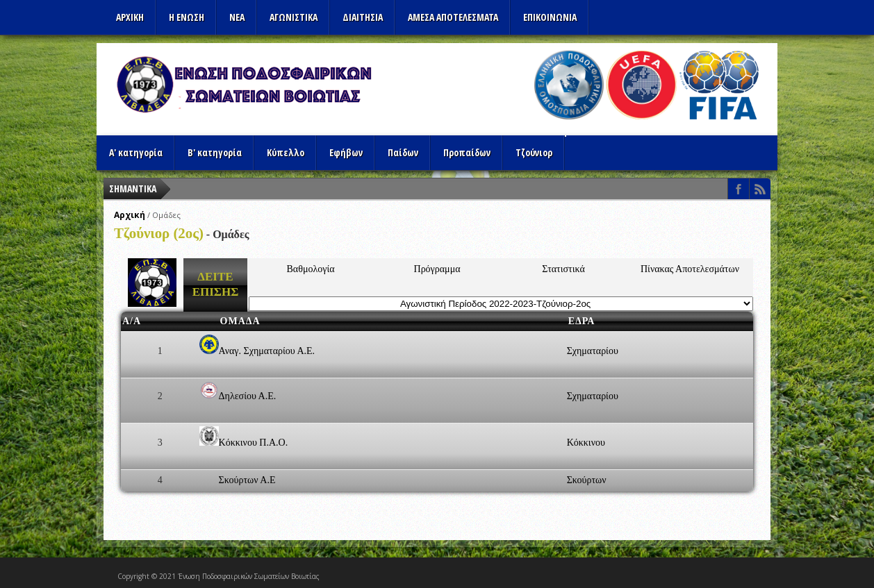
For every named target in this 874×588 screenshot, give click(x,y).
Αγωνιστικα (294, 17)
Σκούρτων (587, 480)
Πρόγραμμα (437, 269)
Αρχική (130, 215)
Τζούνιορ (534, 152)
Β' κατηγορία (215, 152)
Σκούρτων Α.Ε (247, 480)
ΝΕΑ (237, 17)
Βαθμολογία (311, 269)
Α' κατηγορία (136, 152)
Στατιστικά (563, 269)
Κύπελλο (286, 152)
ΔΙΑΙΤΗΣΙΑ (363, 17)
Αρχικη (130, 17)
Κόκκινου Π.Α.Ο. (254, 443)
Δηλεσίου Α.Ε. (248, 396)
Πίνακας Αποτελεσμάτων (690, 269)
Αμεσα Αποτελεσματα (453, 17)
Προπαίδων (467, 152)
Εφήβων (346, 152)
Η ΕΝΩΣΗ (187, 17)
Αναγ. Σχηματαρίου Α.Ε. (267, 351)
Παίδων (403, 152)
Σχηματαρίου (593, 351)
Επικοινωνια (550, 17)
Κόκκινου (586, 443)
